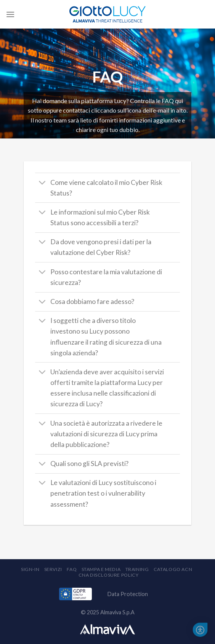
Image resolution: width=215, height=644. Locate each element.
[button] (200, 630)
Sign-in (30, 569)
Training (137, 569)
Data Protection (128, 594)
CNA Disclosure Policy (109, 575)
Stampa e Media (101, 569)
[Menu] (10, 14)
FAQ (72, 569)
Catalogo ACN (173, 569)
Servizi (53, 569)
